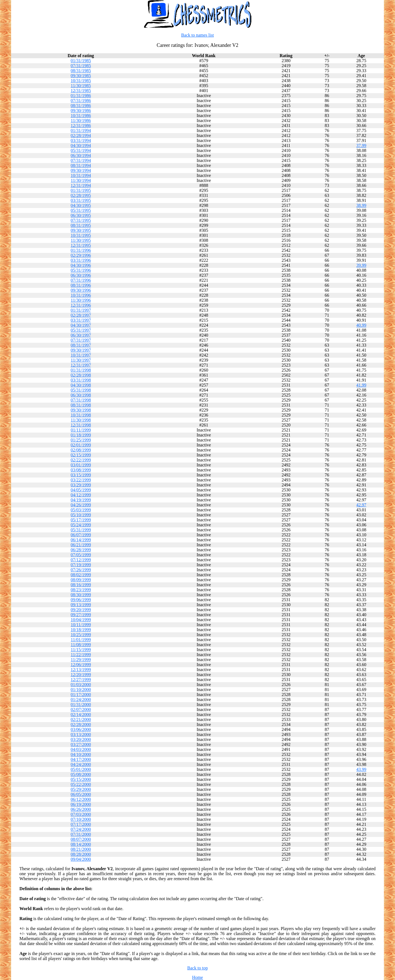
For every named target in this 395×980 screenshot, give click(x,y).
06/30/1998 (81, 395)
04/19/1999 (81, 500)
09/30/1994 (81, 170)
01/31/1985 (81, 61)
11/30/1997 (81, 360)
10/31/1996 (81, 295)
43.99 (361, 769)
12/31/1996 (81, 305)
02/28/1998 (81, 375)
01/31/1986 (81, 96)
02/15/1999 (81, 455)
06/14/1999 (81, 540)
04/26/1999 (81, 505)
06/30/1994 (81, 155)
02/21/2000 (81, 719)
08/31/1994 (81, 165)
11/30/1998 (81, 420)
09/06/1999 (81, 600)
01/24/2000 (81, 700)
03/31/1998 (81, 380)
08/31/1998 (81, 405)
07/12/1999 (81, 560)
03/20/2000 (81, 739)
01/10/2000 (81, 690)
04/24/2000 (81, 764)
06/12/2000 (81, 799)
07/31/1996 (81, 280)
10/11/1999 (81, 625)
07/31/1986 (81, 101)
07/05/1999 (81, 555)
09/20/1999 (81, 610)
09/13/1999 (81, 605)
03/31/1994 (81, 140)
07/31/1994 (81, 160)
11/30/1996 (81, 300)
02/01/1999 (81, 445)
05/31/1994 (81, 150)
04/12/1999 (81, 495)
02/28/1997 (81, 315)
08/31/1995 (81, 225)
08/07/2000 (81, 839)
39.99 (361, 265)
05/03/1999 (81, 510)
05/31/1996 (81, 270)
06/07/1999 (81, 535)
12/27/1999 (81, 680)
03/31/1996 (81, 260)
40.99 (361, 325)
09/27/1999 (81, 615)
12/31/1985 (81, 91)
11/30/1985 (81, 86)
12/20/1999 (81, 675)
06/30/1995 (81, 215)
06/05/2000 (81, 794)
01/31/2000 (81, 704)
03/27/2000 (81, 744)
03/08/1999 (81, 470)
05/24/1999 (81, 525)
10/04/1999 (81, 620)
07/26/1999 (81, 570)
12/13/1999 (81, 670)
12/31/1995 (81, 245)
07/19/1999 (81, 565)
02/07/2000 (81, 709)
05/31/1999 (81, 530)
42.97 (361, 505)
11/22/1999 (81, 655)
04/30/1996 (81, 265)
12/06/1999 (81, 665)
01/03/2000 (81, 685)
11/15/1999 (81, 650)
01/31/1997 (81, 310)
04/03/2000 (81, 749)
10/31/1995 (81, 235)
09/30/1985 (81, 76)
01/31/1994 (81, 130)
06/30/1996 (81, 275)
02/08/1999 (81, 450)
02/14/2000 (81, 714)
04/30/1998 (81, 385)
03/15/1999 (81, 475)
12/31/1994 (81, 185)
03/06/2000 (81, 729)
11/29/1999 (81, 660)
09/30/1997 (81, 350)
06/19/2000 (81, 804)
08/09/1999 (81, 580)
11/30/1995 (81, 240)
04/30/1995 (81, 205)
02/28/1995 (81, 195)
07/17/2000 (81, 824)
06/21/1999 (81, 545)
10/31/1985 (81, 81)
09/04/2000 (81, 859)
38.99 (361, 205)
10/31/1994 (81, 175)
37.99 (361, 145)
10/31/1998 (81, 415)
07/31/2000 (81, 834)
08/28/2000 (81, 854)
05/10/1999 (81, 515)
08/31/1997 (81, 345)
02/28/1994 (81, 135)
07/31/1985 (81, 66)
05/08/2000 (81, 774)
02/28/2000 (81, 724)
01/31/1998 (81, 370)
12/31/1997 (81, 365)
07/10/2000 (81, 819)
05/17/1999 (81, 520)
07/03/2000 (81, 814)
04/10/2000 (81, 754)
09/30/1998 (81, 410)
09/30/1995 (81, 230)
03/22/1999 (81, 480)
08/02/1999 (81, 575)
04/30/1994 (81, 145)
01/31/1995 (81, 190)
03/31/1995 (81, 200)
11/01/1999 (81, 640)
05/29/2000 (81, 789)
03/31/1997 (81, 320)
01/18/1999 (81, 435)
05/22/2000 (81, 784)
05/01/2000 (81, 769)
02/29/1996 (81, 255)
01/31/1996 (81, 250)
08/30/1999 (81, 595)
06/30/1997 (81, 335)
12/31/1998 (81, 425)
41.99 (361, 385)
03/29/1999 (81, 485)
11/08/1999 (81, 645)
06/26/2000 (81, 809)
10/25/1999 (81, 635)
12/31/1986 (81, 125)
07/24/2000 (81, 829)
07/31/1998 (81, 400)
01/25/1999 (81, 440)
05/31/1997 (81, 330)
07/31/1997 (81, 340)
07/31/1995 (81, 220)
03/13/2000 (81, 734)
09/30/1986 (81, 111)
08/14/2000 (81, 844)
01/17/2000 (81, 695)
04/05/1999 (81, 490)
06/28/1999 (81, 550)
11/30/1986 (81, 120)
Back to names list (197, 35)
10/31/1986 (81, 115)
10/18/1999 (81, 630)
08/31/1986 (81, 106)
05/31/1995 (81, 210)
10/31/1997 (81, 355)
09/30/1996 (81, 290)
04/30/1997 (81, 325)
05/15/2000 (81, 779)
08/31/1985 (81, 71)
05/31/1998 (81, 390)
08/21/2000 (81, 849)
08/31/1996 (81, 285)
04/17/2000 (81, 759)
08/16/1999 (81, 585)
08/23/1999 (81, 590)
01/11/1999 (81, 430)
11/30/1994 (81, 180)
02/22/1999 (81, 460)
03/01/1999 (81, 465)
